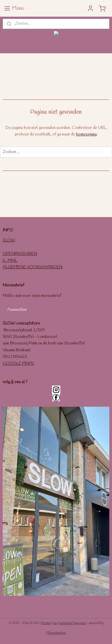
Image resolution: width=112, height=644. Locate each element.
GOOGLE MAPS (18, 364)
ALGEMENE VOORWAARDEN (33, 267)
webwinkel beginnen (73, 623)
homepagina (86, 134)
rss (55, 623)
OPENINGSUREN (20, 254)
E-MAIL (10, 261)
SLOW (9, 240)
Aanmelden (17, 310)
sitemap (46, 623)
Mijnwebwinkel (56, 633)
